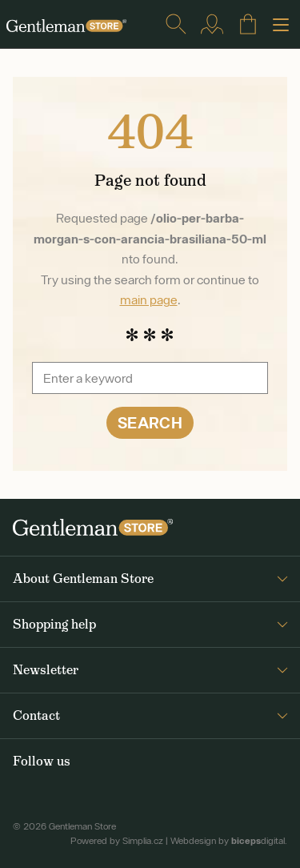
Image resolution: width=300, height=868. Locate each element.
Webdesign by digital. (229, 841)
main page (149, 299)
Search (150, 422)
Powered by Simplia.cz (117, 841)
